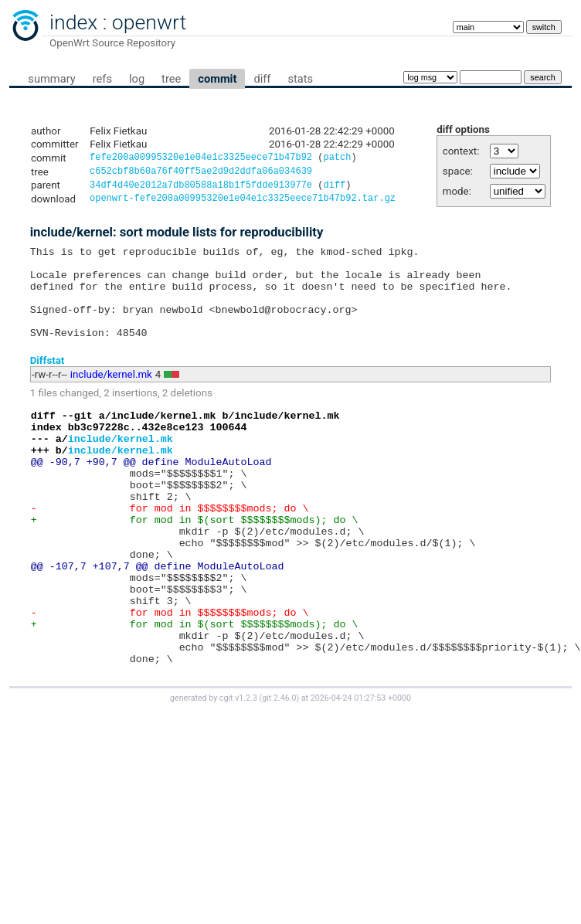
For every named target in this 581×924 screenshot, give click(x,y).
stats (300, 79)
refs (102, 79)
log (137, 79)
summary (51, 79)
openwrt (149, 22)
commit (217, 79)
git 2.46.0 (279, 772)
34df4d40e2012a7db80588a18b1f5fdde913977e (201, 189)
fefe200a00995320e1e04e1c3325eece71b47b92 (201, 159)
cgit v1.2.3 (238, 772)
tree (171, 79)
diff (262, 79)
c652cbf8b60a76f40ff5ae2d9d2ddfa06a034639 (201, 173)
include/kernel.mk (111, 398)
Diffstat (48, 384)
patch (337, 159)
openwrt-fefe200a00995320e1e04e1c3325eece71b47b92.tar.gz (243, 204)
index (73, 22)
